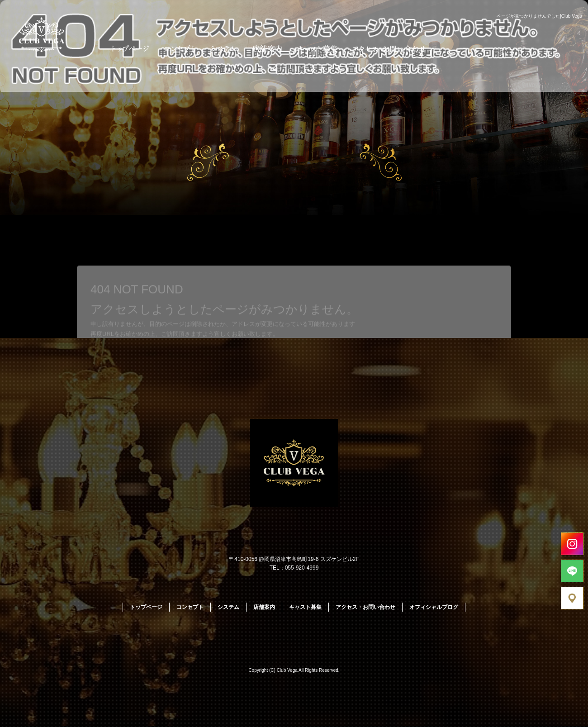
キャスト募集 (318, 49)
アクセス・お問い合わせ (390, 49)
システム (224, 49)
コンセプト (180, 49)
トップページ (128, 49)
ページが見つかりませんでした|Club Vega (539, 16)
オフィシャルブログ (434, 607)
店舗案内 (267, 49)
